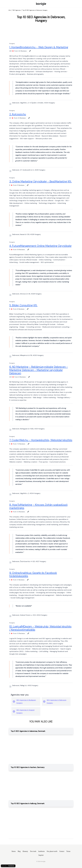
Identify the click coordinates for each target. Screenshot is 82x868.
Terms (68, 851)
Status (14, 851)
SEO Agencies (17, 10)
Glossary (25, 851)
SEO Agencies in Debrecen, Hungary (57, 702)
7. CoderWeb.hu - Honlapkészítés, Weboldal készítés (41, 440)
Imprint (41, 855)
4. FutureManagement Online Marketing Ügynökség (40, 246)
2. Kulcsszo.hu (18, 114)
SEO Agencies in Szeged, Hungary (25, 711)
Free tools (33, 851)
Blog (19, 851)
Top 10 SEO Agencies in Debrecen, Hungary (35, 10)
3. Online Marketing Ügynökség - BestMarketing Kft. (40, 181)
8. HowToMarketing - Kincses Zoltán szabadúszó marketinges (38, 506)
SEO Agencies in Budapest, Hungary (26, 702)
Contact (62, 851)
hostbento (41, 851)
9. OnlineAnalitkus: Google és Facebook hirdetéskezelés (33, 574)
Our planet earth (52, 851)
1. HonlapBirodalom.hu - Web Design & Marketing (39, 47)
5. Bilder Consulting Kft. (23, 305)
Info (10, 10)
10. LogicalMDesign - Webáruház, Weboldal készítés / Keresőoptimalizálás (40, 628)
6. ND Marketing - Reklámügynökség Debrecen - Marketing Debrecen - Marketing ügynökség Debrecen (39, 370)
